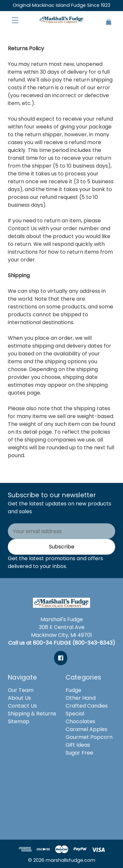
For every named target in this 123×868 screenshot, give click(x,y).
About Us (19, 698)
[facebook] (61, 658)
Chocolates (80, 721)
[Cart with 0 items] (106, 19)
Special (75, 714)
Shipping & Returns (32, 714)
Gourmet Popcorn (89, 737)
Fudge (73, 690)
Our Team (21, 690)
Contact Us (22, 228)
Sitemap (19, 721)
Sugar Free (79, 753)
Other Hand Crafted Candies (87, 702)
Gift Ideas (78, 745)
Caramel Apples (86, 729)
